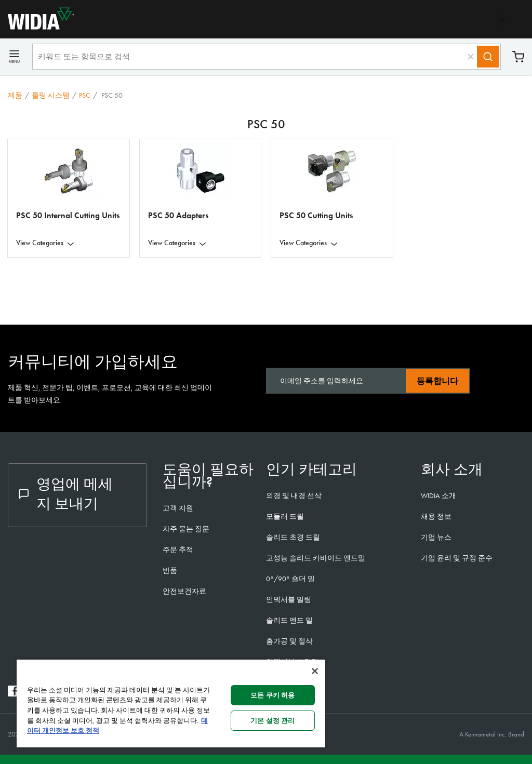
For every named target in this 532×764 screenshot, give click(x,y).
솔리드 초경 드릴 (293, 537)
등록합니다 (437, 381)
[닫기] (315, 671)
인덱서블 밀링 (289, 599)
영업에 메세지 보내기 (66, 494)
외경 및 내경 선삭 (294, 495)
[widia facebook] (13, 694)
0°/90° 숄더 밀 (290, 579)
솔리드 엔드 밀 (289, 620)
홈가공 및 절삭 (289, 641)
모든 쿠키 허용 (272, 695)
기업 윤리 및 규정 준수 (457, 558)
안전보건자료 (184, 591)
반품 (170, 570)
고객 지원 (178, 508)
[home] (37, 27)
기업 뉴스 (436, 537)
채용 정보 (436, 516)
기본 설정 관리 (272, 721)
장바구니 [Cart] (518, 57)
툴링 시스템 (51, 95)
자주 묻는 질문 (186, 529)
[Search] (488, 57)
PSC (85, 95)
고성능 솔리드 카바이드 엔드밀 (316, 558)
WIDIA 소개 (438, 495)
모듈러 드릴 (285, 516)
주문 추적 (178, 549)
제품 (15, 95)
